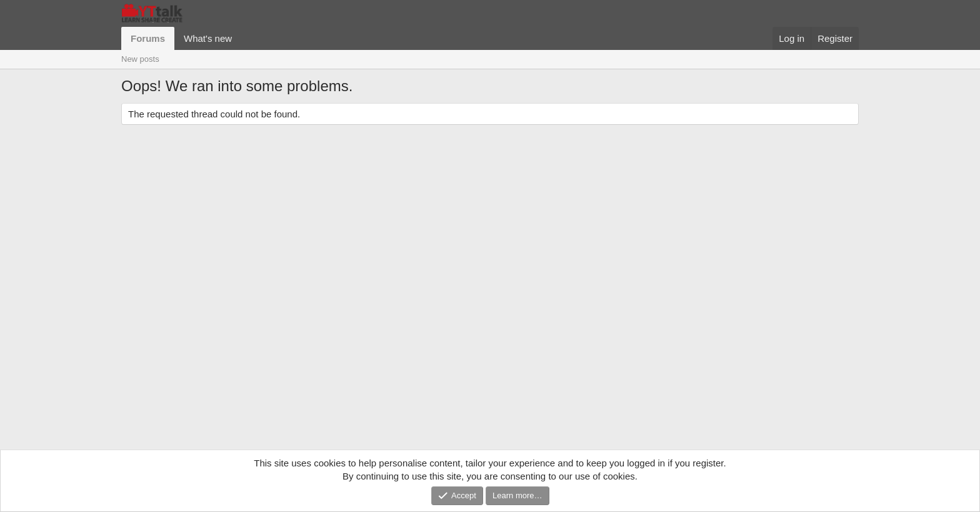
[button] (242, 38)
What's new (208, 38)
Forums (148, 38)
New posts (140, 59)
